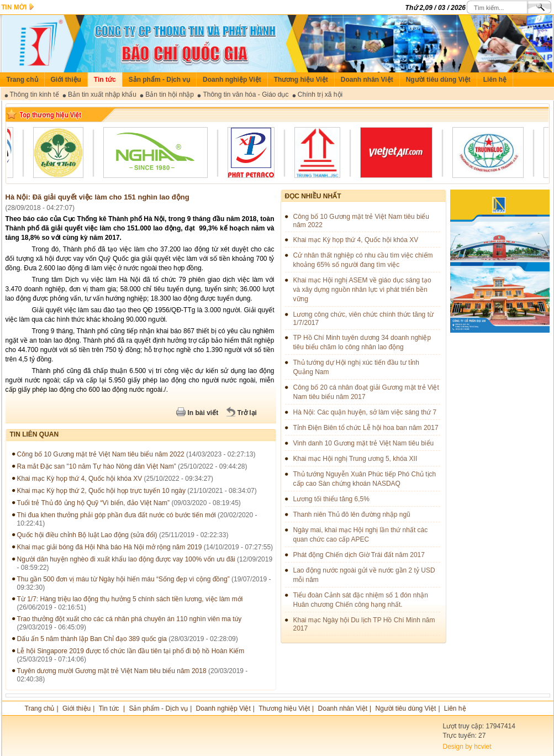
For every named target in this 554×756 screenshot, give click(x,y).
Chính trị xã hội (320, 95)
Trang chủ (22, 80)
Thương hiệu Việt (301, 80)
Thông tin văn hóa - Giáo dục (246, 95)
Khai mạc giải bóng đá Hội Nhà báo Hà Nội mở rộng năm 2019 (110, 547)
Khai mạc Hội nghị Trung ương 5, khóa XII (355, 459)
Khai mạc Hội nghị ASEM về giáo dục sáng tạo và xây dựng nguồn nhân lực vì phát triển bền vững (362, 290)
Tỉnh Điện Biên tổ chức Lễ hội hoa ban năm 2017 (366, 428)
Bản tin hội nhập (170, 95)
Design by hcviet (467, 747)
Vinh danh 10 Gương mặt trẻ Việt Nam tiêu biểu (364, 443)
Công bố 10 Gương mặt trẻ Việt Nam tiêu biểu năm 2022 (101, 454)
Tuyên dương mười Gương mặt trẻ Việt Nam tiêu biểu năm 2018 (112, 671)
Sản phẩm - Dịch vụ (159, 80)
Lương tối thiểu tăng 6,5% (331, 499)
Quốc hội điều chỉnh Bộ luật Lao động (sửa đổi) (87, 535)
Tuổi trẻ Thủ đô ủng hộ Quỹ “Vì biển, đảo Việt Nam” (94, 503)
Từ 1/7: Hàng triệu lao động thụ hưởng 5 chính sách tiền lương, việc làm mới (130, 599)
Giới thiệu (66, 80)
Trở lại (247, 413)
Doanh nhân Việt (367, 80)
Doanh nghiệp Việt (232, 80)
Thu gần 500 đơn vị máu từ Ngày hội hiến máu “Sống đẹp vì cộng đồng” (123, 579)
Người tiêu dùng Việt (438, 80)
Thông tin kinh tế (35, 95)
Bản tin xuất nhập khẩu (102, 95)
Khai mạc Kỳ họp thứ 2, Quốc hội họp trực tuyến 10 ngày (101, 491)
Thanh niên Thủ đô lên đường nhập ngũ (352, 514)
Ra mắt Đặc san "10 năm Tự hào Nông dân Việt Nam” (97, 466)
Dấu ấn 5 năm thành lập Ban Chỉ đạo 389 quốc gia (92, 639)
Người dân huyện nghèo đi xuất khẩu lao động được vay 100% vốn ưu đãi (126, 559)
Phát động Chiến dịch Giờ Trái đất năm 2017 (359, 555)
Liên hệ (495, 80)
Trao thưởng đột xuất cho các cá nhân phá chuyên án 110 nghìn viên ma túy (130, 619)
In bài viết (203, 413)
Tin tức (105, 80)
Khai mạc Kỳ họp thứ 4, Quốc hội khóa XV (80, 479)
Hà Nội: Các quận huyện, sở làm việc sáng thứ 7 (365, 412)
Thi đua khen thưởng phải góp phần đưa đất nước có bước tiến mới (118, 515)
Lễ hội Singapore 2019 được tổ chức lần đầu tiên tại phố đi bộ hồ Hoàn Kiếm (131, 651)
